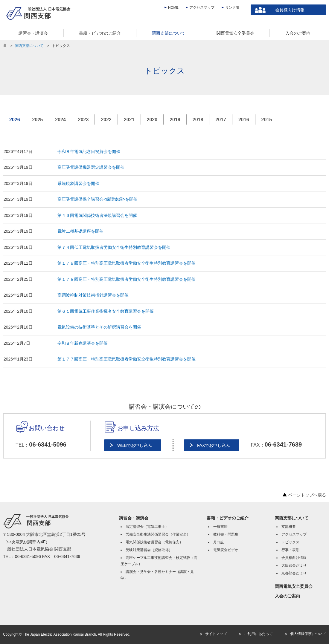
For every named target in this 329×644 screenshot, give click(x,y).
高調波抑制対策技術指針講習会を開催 (93, 295)
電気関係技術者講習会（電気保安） (154, 542)
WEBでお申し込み (135, 445)
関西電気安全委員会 (294, 586)
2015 (267, 120)
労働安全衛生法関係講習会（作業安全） (158, 534)
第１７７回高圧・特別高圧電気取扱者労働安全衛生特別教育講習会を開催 (127, 359)
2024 (60, 120)
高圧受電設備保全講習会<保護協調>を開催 (98, 199)
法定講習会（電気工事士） (147, 527)
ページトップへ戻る (304, 495)
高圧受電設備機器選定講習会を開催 (91, 167)
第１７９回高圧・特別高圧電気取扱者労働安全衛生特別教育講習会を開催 (127, 263)
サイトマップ (216, 634)
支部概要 (289, 527)
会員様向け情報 (290, 10)
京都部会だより (294, 573)
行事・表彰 (290, 550)
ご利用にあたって (258, 634)
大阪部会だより (294, 565)
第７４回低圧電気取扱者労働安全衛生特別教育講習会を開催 (114, 247)
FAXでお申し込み (214, 445)
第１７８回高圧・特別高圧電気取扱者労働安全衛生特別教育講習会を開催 (127, 279)
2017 (221, 120)
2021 (129, 120)
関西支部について (29, 46)
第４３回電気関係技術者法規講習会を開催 (97, 215)
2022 (106, 120)
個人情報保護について (308, 634)
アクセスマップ (202, 7)
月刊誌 (219, 542)
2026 (15, 120)
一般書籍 (220, 527)
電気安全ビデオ (226, 550)
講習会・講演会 (134, 518)
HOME (173, 7)
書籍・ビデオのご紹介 (228, 518)
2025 (38, 120)
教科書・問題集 (226, 534)
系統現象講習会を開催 (78, 183)
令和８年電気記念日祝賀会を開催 (89, 151)
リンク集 (232, 7)
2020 (152, 120)
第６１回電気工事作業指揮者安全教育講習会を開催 (106, 311)
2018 (198, 120)
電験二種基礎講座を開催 (80, 231)
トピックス (290, 542)
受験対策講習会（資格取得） (149, 550)
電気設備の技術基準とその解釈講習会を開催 (99, 327)
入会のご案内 (287, 596)
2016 (244, 120)
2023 (83, 120)
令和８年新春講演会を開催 (83, 343)
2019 (175, 120)
